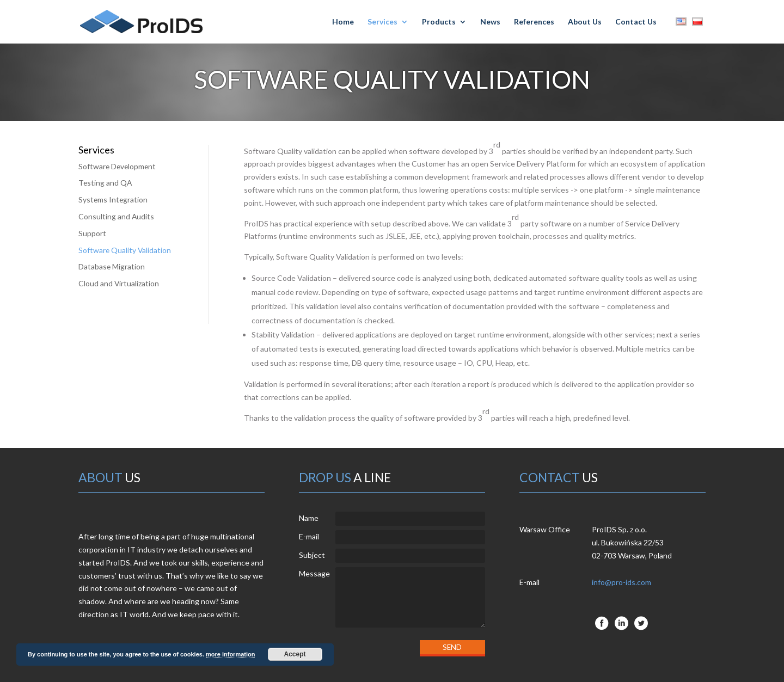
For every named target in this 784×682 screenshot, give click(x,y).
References (534, 22)
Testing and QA (106, 183)
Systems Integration (114, 199)
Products (439, 22)
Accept (295, 654)
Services (382, 22)
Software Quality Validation (125, 250)
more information (230, 654)
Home (343, 22)
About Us (585, 22)
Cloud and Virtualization (119, 283)
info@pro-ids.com (621, 582)
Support (92, 233)
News (490, 22)
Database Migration (112, 266)
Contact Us (636, 22)
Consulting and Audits (117, 216)
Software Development (118, 166)
